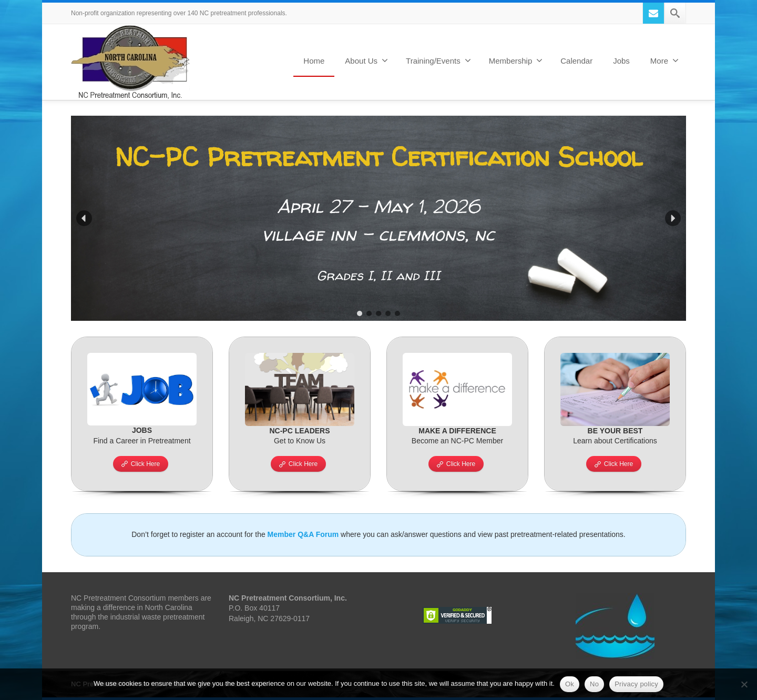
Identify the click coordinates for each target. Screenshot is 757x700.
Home (314, 61)
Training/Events (438, 60)
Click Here (141, 464)
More (664, 60)
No (594, 684)
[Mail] (653, 13)
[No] (744, 684)
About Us (366, 60)
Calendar (576, 61)
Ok (570, 684)
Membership (516, 60)
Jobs (621, 61)
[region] (378, 218)
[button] (378, 218)
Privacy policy (636, 684)
